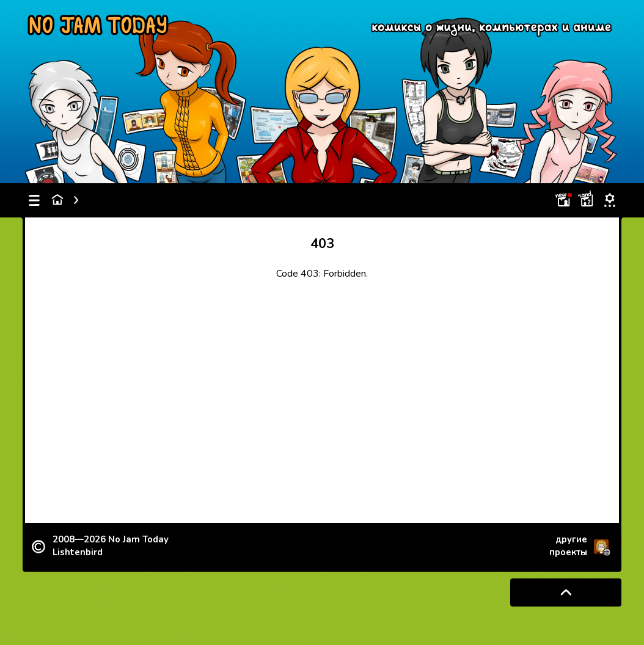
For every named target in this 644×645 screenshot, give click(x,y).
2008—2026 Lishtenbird (111, 546)
